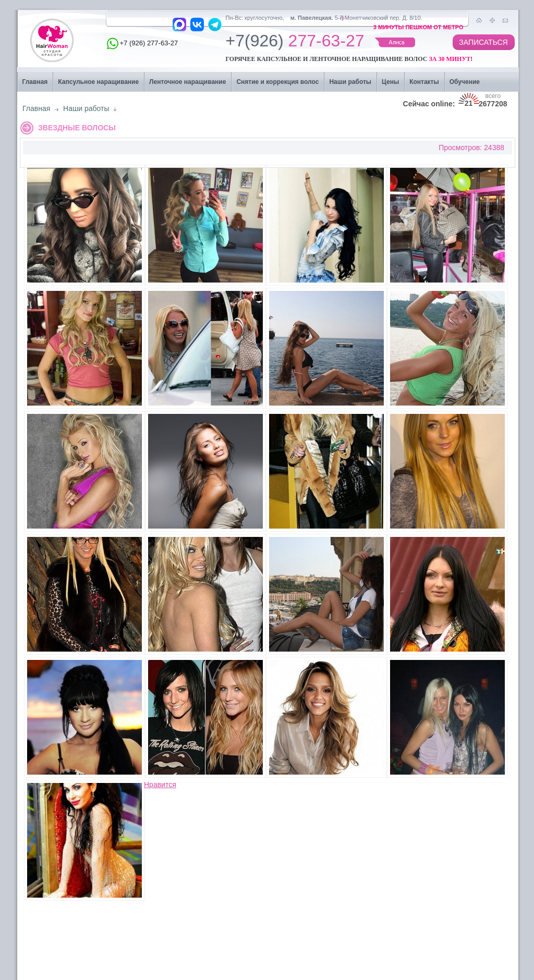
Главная (35, 82)
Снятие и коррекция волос (277, 82)
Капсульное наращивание (98, 82)
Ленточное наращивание (187, 82)
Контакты (424, 82)
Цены (390, 82)
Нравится (160, 785)
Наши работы (350, 82)
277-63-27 (295, 43)
